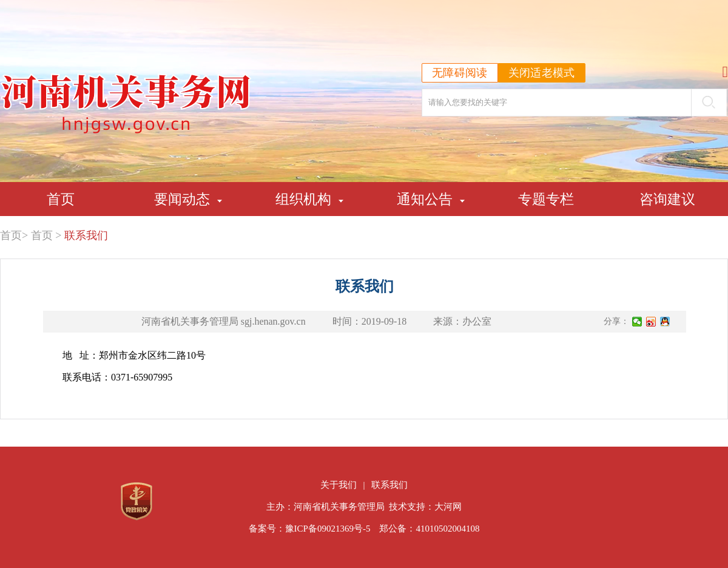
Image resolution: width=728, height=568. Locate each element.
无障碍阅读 (460, 73)
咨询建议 (667, 199)
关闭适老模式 (542, 73)
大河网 (448, 507)
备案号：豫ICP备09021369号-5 (310, 529)
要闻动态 (182, 199)
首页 (61, 199)
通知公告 (425, 199)
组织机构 (303, 199)
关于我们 (339, 485)
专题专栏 (546, 199)
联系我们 (86, 235)
